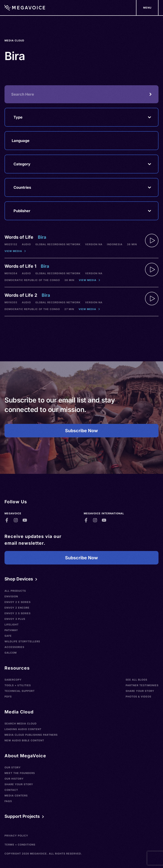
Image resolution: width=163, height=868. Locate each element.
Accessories (14, 647)
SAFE (8, 636)
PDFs (8, 697)
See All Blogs (136, 680)
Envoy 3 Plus (15, 619)
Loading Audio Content (23, 729)
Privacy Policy (16, 836)
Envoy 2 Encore (17, 608)
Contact (11, 790)
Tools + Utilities (18, 685)
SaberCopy (13, 680)
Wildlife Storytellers (22, 641)
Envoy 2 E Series (18, 602)
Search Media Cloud (21, 724)
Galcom (11, 653)
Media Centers (16, 796)
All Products (15, 591)
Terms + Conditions (20, 845)
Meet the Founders (20, 773)
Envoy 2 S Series (18, 613)
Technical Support (20, 691)
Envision (11, 596)
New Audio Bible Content (24, 740)
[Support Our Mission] (147, 8)
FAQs (8, 801)
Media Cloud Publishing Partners (31, 735)
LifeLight (12, 625)
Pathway (11, 630)
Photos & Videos (138, 697)
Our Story (13, 767)
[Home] (25, 8)
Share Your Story (140, 691)
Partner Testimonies (142, 685)
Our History (14, 779)
